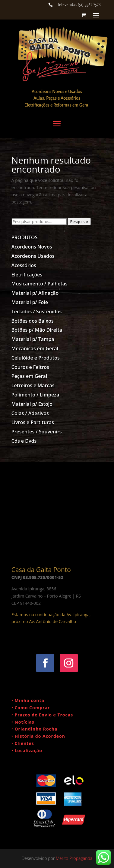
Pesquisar (79, 222)
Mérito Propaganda (74, 858)
